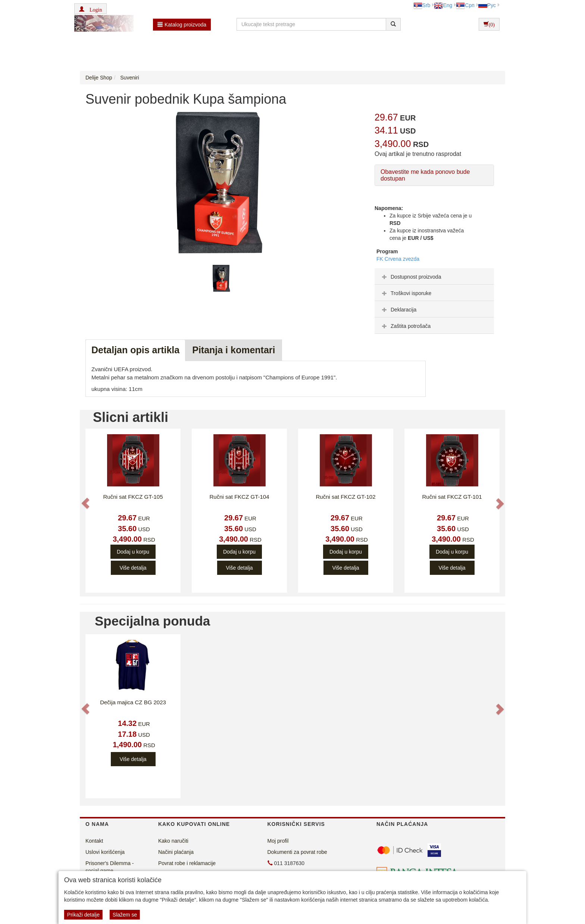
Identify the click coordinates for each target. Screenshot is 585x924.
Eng (443, 5)
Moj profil (278, 841)
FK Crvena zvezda (398, 259)
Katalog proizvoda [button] (182, 25)
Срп (465, 5)
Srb (422, 5)
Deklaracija (398, 310)
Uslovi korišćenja (105, 852)
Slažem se (125, 915)
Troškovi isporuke (406, 293)
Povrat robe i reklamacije (187, 863)
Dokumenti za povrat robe (297, 852)
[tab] (434, 276)
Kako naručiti (173, 841)
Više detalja (133, 568)
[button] (90, 9)
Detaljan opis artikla (135, 350)
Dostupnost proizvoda (411, 277)
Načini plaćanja (176, 852)
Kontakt (94, 841)
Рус (487, 5)
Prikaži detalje (83, 915)
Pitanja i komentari (234, 350)
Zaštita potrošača (405, 326)
